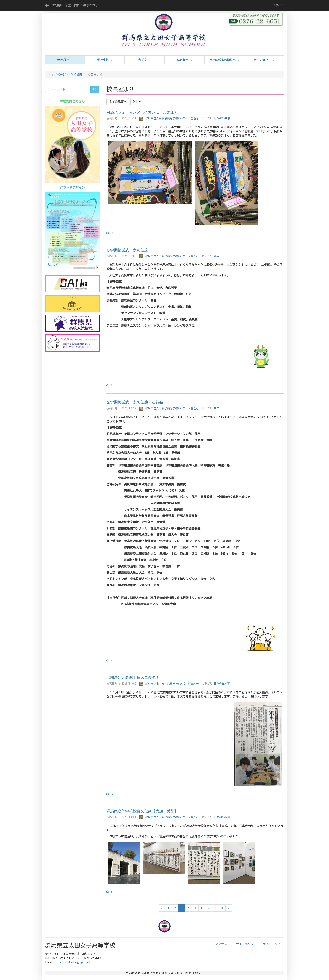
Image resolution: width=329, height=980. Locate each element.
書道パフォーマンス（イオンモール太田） (142, 112)
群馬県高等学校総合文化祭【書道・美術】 (142, 811)
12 (110, 794)
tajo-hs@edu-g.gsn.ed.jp (76, 962)
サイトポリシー (246, 944)
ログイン (278, 5)
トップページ (57, 75)
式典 (217, 256)
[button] (65, 60)
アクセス (221, 944)
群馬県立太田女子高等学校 (75, 5)
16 (110, 233)
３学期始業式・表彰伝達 (127, 250)
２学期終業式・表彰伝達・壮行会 (135, 402)
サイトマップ (272, 944)
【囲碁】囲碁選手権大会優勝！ (133, 677)
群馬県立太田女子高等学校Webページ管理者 (169, 118)
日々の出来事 (222, 118)
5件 (137, 102)
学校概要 (77, 75)
